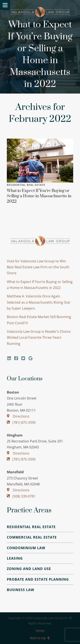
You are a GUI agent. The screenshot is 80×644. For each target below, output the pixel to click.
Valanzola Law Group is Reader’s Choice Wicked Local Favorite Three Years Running (39, 338)
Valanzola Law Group (40, 12)
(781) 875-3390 (21, 422)
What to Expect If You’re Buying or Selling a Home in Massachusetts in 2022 (39, 196)
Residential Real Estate (26, 185)
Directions (18, 416)
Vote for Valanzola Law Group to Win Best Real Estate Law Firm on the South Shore (38, 267)
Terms (40, 631)
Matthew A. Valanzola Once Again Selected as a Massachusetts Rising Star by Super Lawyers (39, 302)
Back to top (40, 638)
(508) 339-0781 (21, 496)
